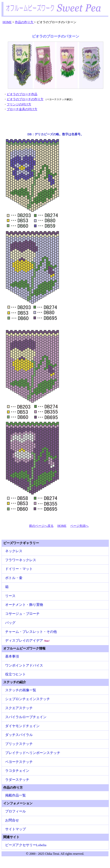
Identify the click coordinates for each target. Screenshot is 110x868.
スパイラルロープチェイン (26, 717)
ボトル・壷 (14, 578)
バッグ (10, 623)
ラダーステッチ (17, 780)
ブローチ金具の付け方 (22, 109)
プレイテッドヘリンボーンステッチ (33, 753)
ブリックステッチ (19, 744)
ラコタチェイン (17, 771)
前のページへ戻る (41, 526)
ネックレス (14, 551)
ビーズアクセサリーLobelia (26, 845)
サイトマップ (15, 829)
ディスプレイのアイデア (27, 641)
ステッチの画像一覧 (21, 690)
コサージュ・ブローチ (22, 614)
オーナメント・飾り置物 (24, 605)
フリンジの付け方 (19, 104)
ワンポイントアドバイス (24, 665)
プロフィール (15, 811)
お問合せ (12, 820)
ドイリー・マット (19, 569)
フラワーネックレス (21, 560)
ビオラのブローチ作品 (22, 94)
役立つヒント (15, 674)
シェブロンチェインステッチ (28, 699)
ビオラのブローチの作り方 (25, 99)
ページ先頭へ (79, 526)
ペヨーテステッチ (19, 762)
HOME (62, 526)
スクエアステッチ (19, 708)
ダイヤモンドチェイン (22, 726)
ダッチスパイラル (19, 735)
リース (10, 596)
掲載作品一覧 (15, 795)
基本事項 (12, 656)
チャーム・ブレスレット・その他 (31, 632)
